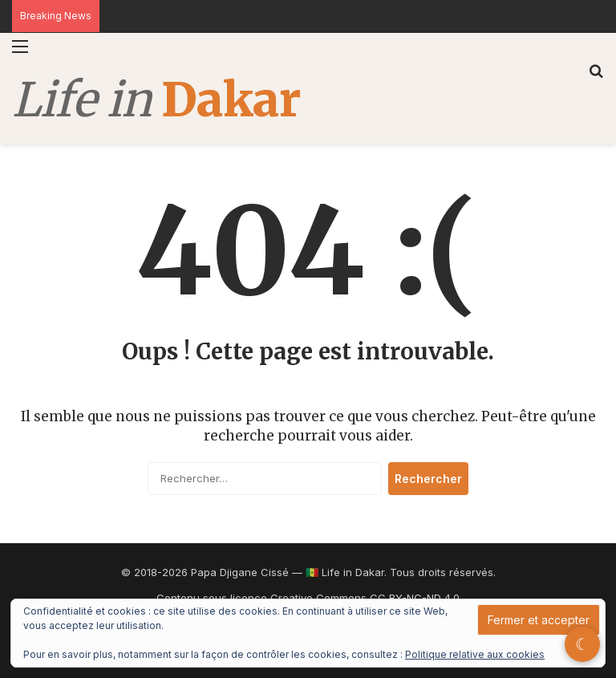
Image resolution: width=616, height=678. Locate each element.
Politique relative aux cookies (475, 654)
